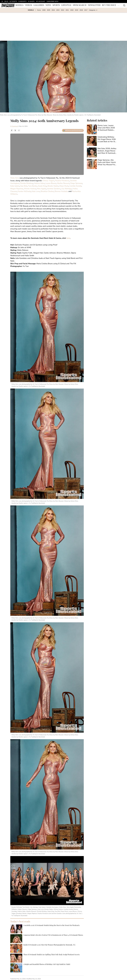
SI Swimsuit (14, 126)
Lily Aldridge (66, 189)
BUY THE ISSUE (109, 5)
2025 (49, 10)
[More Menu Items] (119, 5)
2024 (53, 10)
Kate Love (36, 191)
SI (2, 2)
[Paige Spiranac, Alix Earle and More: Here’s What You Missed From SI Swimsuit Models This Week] (102, 164)
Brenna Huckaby (61, 191)
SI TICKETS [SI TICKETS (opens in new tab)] (13, 2)
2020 (72, 10)
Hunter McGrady (24, 191)
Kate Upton (15, 186)
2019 (76, 10)
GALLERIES (39, 5)
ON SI (6, 2)
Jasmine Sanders (54, 189)
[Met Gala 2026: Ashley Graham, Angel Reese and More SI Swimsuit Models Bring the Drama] (102, 152)
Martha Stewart (63, 183)
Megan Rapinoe (17, 189)
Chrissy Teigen (48, 181)
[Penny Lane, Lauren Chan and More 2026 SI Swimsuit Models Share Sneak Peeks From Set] (102, 129)
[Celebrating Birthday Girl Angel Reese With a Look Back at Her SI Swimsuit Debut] (102, 141)
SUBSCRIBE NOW (52, 2)
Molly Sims (15, 178)
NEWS (48, 5)
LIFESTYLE (66, 5)
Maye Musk (64, 186)
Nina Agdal (41, 189)
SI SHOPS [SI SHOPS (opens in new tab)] (31, 2)
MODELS (19, 5)
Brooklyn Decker (47, 191)
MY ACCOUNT (41, 2)
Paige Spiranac (76, 183)
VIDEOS (28, 5)
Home (39, 10)
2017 (86, 10)
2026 (44, 10)
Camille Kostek (75, 186)
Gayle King (42, 186)
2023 (58, 10)
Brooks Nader (53, 186)
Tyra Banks (33, 186)
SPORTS (56, 5)
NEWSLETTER (94, 5)
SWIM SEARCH (80, 5)
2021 (67, 10)
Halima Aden (39, 183)
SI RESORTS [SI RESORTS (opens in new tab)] (22, 2)
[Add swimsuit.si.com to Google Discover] (73, 130)
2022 (63, 10)
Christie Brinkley (26, 183)
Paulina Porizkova (62, 181)
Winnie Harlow (30, 189)
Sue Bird (24, 186)
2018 (81, 10)
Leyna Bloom (51, 183)
